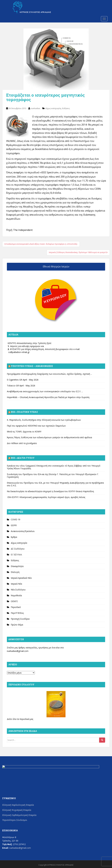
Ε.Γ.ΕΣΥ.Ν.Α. (16, 555)
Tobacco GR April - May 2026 (21, 386)
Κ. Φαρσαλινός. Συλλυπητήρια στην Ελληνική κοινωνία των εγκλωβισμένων (44, 420)
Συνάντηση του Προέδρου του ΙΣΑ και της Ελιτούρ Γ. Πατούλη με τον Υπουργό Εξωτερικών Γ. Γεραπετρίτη (53, 476)
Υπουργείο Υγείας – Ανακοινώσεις (32, 366)
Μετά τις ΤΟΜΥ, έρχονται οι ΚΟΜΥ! (24, 432)
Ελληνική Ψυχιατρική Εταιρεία (17, 810)
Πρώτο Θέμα (17, 625)
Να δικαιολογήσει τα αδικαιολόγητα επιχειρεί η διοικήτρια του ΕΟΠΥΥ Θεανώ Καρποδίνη (50, 491)
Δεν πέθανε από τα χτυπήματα (22, 443)
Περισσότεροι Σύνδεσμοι (15, 820)
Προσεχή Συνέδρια (20, 619)
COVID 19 (15, 519)
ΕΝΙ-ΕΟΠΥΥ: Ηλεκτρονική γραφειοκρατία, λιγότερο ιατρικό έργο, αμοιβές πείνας (46, 497)
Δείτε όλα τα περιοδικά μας (20, 719)
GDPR (14, 525)
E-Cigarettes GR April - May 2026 (23, 380)
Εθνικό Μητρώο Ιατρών (56, 267)
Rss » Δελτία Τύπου (23, 458)
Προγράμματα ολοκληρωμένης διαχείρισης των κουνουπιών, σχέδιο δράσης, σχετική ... (49, 374)
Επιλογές (15, 572)
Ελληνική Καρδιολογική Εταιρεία (18, 805)
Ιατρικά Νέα (16, 584)
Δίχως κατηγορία (53, 108)
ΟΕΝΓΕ (14, 601)
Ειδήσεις (66, 108)
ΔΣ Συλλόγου (18, 549)
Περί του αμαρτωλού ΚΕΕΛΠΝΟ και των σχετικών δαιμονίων (36, 426)
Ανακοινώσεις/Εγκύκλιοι (23, 531)
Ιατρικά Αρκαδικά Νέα (21, 578)
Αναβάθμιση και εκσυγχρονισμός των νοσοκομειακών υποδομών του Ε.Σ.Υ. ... (45, 391)
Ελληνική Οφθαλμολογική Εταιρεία (19, 815)
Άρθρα (14, 537)
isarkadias (35, 108)
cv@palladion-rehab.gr (19, 352)
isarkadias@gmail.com (18, 651)
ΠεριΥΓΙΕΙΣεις (17, 613)
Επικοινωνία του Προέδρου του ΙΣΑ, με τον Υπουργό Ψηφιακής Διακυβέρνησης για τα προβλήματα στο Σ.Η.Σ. (55, 484)
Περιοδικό (16, 607)
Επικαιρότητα (17, 566)
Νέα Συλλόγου (18, 590)
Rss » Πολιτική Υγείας (24, 412)
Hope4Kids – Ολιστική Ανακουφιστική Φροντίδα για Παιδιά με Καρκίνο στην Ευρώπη (48, 397)
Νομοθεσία (16, 595)
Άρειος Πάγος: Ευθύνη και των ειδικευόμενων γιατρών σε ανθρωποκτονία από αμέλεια (49, 437)
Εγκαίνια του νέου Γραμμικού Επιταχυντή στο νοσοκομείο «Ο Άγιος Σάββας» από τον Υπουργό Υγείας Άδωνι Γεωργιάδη (54, 467)
